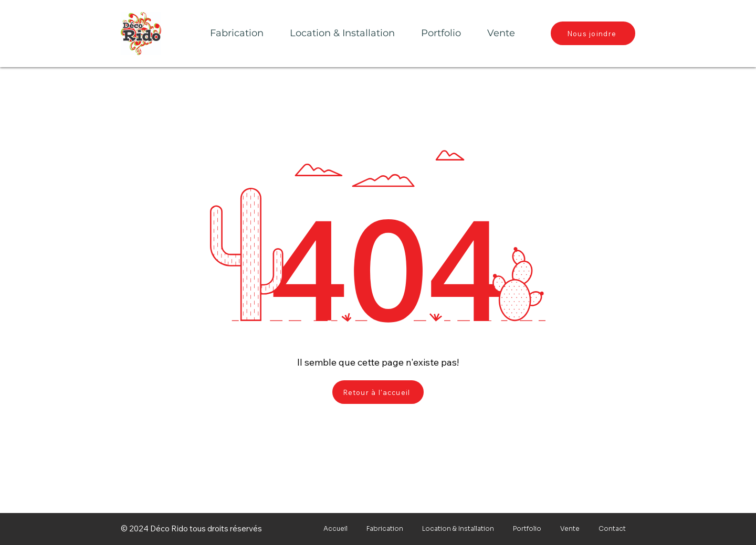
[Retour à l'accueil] (378, 392)
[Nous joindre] (593, 33)
